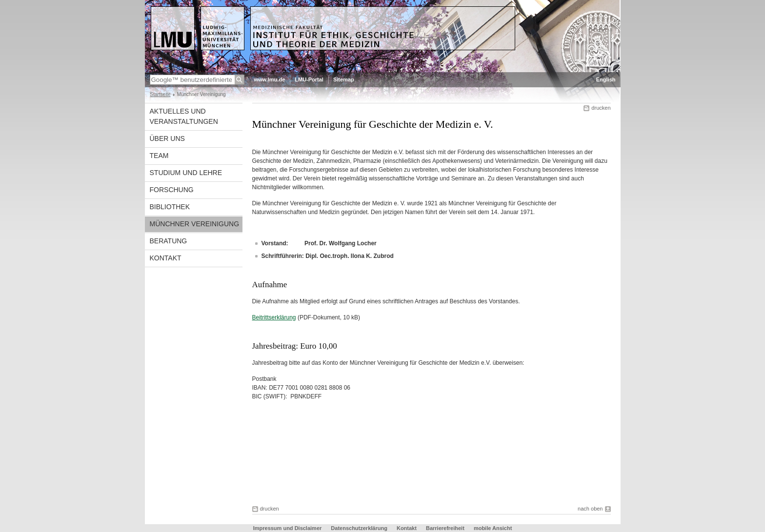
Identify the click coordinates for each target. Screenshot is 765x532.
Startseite (161, 94)
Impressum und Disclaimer (288, 528)
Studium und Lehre (186, 173)
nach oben (590, 509)
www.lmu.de (270, 79)
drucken (601, 108)
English (606, 79)
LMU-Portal (309, 79)
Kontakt (166, 258)
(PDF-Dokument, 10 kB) (306, 317)
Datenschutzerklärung (359, 528)
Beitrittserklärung (274, 317)
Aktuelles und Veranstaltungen (184, 116)
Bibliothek (170, 207)
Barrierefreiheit (446, 528)
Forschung (172, 190)
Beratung (169, 241)
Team (159, 156)
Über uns (167, 138)
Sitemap (344, 79)
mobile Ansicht (493, 528)
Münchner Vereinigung (195, 224)
